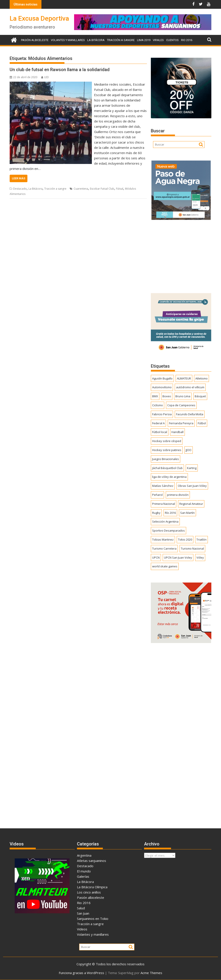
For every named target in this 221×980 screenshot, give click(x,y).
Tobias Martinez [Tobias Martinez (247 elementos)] (163, 539)
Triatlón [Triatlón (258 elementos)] (201, 539)
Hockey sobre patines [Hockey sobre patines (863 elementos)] (167, 450)
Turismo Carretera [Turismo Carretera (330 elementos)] (164, 548)
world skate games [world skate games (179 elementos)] (165, 566)
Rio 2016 (187, 40)
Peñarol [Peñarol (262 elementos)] (157, 495)
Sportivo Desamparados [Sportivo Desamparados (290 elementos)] (168, 530)
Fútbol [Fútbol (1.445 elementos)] (202, 423)
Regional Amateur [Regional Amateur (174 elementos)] (191, 504)
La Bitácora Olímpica (92, 887)
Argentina (84, 855)
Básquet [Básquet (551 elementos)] (200, 396)
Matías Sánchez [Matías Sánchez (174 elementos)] (163, 486)
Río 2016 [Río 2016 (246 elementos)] (170, 513)
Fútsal (120, 189)
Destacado (20, 189)
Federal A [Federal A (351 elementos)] (158, 423)
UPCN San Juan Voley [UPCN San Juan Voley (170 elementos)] (178, 557)
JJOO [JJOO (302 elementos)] (189, 450)
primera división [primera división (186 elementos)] (178, 495)
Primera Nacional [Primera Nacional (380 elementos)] (164, 504)
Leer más (19, 178)
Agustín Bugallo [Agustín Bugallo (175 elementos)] (162, 378)
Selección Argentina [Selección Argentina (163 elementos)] (165, 521)
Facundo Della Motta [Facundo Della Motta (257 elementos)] (190, 414)
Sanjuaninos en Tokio (93, 919)
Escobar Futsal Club (102, 189)
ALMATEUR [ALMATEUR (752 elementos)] (184, 378)
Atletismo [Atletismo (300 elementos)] (201, 378)
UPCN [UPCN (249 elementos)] (156, 557)
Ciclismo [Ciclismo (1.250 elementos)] (158, 405)
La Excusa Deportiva (39, 18)
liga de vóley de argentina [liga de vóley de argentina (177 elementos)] (169, 477)
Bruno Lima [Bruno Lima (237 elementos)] (183, 396)
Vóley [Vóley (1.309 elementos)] (200, 557)
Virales (158, 40)
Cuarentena (81, 189)
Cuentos (172, 40)
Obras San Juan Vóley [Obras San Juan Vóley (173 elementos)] (192, 486)
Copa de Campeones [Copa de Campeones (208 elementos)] (181, 405)
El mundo (84, 871)
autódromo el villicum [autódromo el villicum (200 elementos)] (190, 387)
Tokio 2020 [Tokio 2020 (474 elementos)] (185, 539)
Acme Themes (151, 973)
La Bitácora (96, 40)
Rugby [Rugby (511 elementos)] (156, 513)
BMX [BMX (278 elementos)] (155, 396)
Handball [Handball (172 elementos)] (177, 432)
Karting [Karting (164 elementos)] (192, 468)
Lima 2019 (144, 40)
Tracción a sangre (121, 40)
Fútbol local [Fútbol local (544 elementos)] (160, 432)
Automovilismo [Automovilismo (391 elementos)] (162, 387)
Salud (81, 908)
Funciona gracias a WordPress (81, 973)
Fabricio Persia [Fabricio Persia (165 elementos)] (162, 414)
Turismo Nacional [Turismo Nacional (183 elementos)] (192, 548)
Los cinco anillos (89, 892)
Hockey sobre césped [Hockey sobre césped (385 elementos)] (167, 441)
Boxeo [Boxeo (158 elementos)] (167, 396)
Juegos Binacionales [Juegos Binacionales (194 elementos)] (166, 459)
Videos (82, 929)
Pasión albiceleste (35, 40)
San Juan (83, 913)
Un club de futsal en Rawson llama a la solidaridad (60, 70)
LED (45, 77)
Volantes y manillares (68, 40)
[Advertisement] (181, 255)
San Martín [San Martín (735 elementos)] (187, 513)
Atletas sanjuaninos (92, 861)
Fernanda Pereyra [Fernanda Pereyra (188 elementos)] (181, 423)
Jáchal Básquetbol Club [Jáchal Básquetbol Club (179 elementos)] (167, 468)
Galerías (83, 876)
